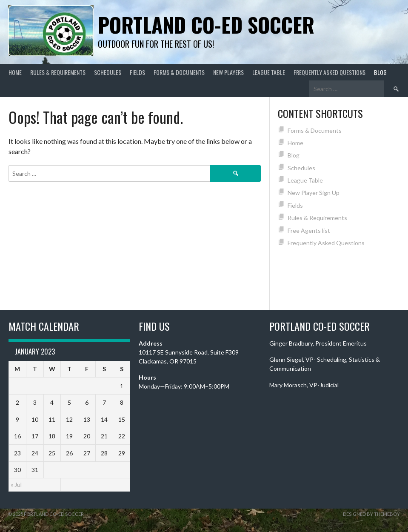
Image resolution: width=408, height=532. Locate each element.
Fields (137, 72)
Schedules (108, 72)
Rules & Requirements (58, 72)
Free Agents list (309, 230)
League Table (269, 72)
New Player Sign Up (314, 193)
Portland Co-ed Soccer (206, 24)
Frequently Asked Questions (330, 72)
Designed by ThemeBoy (371, 514)
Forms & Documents (179, 72)
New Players (228, 72)
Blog (380, 72)
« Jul (16, 485)
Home (15, 72)
